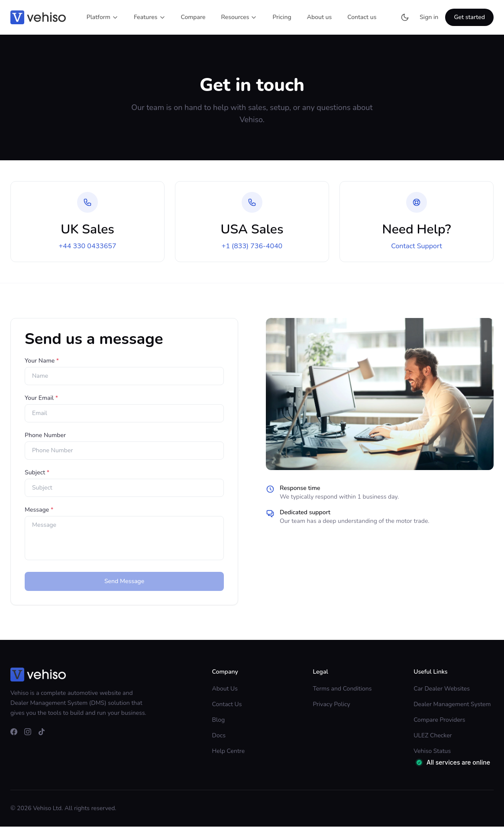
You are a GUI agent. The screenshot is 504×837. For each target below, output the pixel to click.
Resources (239, 17)
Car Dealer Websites (442, 689)
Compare (193, 17)
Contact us (362, 17)
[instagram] (28, 732)
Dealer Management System (452, 704)
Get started (469, 17)
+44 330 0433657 (87, 246)
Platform (102, 17)
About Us (225, 689)
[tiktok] (42, 732)
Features (150, 17)
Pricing (282, 17)
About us (320, 17)
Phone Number (45, 435)
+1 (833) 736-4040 (252, 246)
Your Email (41, 398)
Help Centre (229, 751)
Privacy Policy (331, 704)
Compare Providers (439, 720)
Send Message (124, 581)
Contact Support (417, 246)
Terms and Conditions (342, 689)
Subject (37, 472)
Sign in (429, 17)
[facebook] (14, 732)
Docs (219, 735)
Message (39, 510)
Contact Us (227, 704)
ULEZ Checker (433, 735)
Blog (219, 720)
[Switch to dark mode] (405, 17)
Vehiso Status (432, 751)
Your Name (42, 361)
